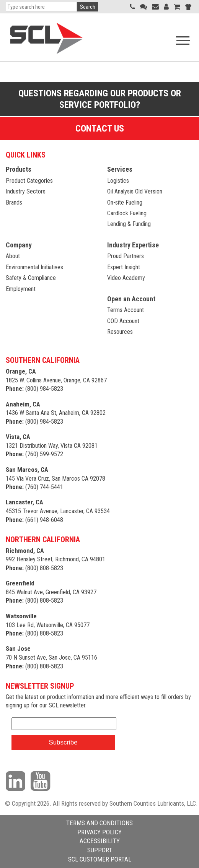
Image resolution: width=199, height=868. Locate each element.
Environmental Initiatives (34, 267)
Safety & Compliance (31, 278)
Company (19, 245)
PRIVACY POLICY (99, 832)
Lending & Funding (129, 224)
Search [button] (88, 7)
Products (19, 169)
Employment (21, 289)
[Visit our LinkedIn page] (17, 781)
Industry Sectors (26, 191)
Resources (120, 332)
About (13, 256)
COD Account (123, 321)
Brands (14, 202)
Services (120, 169)
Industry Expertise (133, 245)
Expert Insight (124, 267)
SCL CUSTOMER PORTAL (100, 859)
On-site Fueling (125, 202)
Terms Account (126, 310)
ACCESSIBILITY (100, 841)
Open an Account (131, 299)
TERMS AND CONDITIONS (99, 823)
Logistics (118, 181)
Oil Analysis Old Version (135, 191)
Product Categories (29, 181)
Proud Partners (126, 256)
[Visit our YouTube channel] (42, 781)
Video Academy (126, 278)
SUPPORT (100, 850)
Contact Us (100, 128)
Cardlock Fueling (127, 213)
